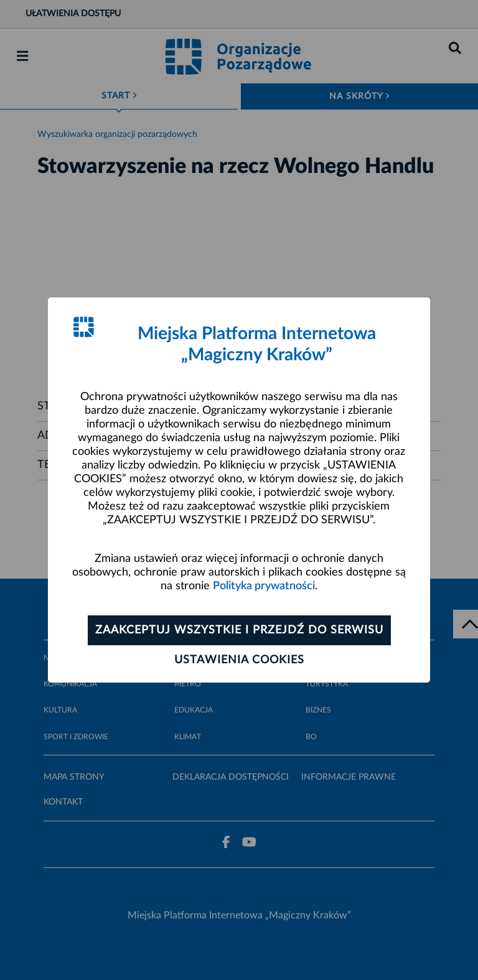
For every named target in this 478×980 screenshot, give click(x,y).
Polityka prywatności (264, 586)
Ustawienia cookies (239, 660)
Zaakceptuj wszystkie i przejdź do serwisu (239, 630)
